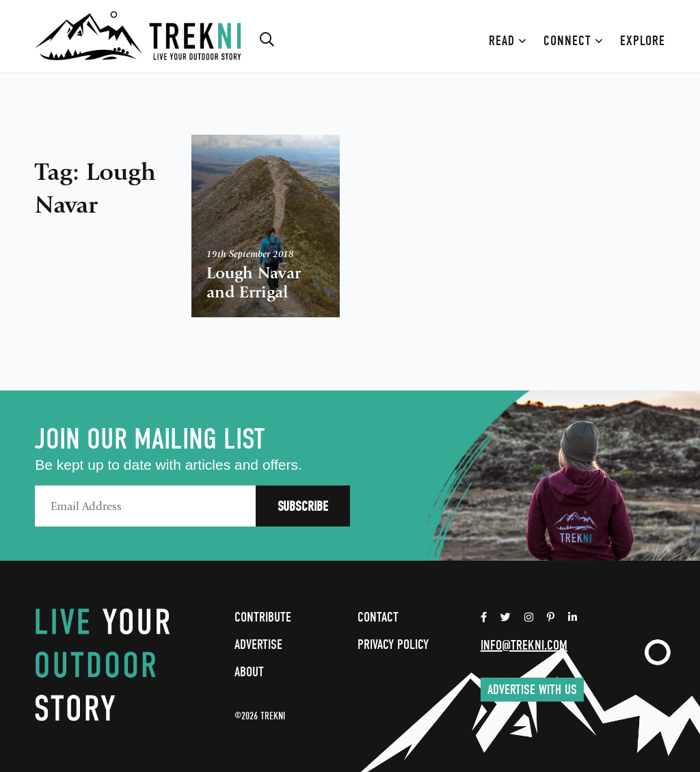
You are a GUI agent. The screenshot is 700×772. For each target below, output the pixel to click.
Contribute (263, 617)
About (249, 672)
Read (508, 41)
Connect (573, 41)
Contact (378, 617)
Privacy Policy (393, 644)
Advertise (258, 644)
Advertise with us (532, 690)
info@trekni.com (524, 645)
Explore (643, 41)
